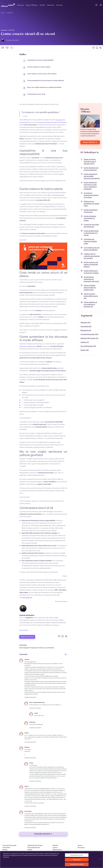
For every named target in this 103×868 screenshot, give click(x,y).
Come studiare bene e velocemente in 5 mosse (91, 233)
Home (3, 13)
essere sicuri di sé (36, 94)
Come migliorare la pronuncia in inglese (91, 272)
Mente (30, 850)
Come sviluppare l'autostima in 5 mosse (90, 218)
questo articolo (42, 767)
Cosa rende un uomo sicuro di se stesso (42, 74)
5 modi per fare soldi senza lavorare (91, 226)
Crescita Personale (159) (89, 334)
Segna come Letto (27, 637)
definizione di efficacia (27, 346)
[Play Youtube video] (43, 256)
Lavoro (55, 848)
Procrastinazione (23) (88, 346)
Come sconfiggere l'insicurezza (91, 211)
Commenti (23, 654)
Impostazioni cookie (77, 856)
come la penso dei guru (50, 778)
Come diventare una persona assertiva (91, 169)
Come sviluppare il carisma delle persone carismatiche (92, 176)
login (33, 648)
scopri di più (24, 630)
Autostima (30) (86, 326)
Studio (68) (85, 350)
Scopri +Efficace (32, 5)
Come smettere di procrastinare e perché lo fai (90, 304)
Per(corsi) (51, 5)
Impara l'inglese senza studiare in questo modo (90, 288)
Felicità (55, 845)
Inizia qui (20, 5)
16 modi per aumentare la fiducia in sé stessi (91, 195)
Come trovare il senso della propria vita (91, 296)
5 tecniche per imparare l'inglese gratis (90, 241)
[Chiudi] (100, 860)
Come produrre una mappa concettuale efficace (91, 264)
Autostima (10, 13)
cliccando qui (27, 598)
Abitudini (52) (86, 323)
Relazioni (56, 852)
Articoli (42, 5)
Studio (5, 850)
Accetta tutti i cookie (77, 865)
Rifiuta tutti (77, 861)
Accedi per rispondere (30, 697)
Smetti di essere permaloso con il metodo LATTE (90, 162)
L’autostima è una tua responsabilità (40, 60)
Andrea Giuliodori (27, 615)
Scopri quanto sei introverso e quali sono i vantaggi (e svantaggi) (90, 186)
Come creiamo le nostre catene (39, 67)
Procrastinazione (34, 848)
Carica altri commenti (43, 834)
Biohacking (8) (86, 330)
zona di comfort (59, 195)
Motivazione (57, 850)
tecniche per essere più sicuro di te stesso (52, 122)
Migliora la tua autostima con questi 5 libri (91, 204)
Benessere (31, 852)
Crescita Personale (9, 845)
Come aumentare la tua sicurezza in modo (45, 81)
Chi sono (59, 5)
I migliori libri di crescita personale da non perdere (92, 256)
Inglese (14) (85, 342)
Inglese (5, 852)
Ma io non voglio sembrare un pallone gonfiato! (44, 87)
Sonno (80, 845)
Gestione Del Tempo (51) (89, 338)
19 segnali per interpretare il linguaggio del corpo (91, 279)
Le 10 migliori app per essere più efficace (92, 249)
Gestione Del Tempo (35, 845)
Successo (81, 848)
